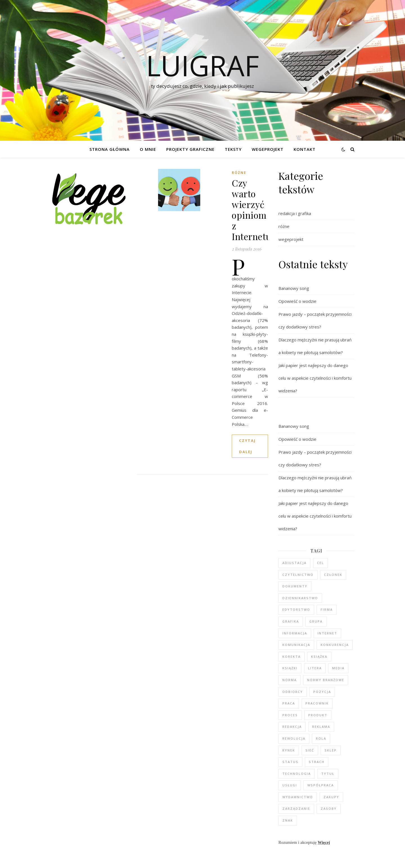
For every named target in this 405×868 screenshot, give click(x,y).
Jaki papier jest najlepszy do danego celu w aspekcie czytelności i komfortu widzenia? (315, 378)
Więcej (324, 842)
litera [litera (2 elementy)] (315, 668)
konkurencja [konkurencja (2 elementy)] (335, 645)
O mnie (148, 149)
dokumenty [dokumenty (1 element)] (295, 586)
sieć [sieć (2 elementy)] (310, 750)
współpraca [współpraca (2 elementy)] (321, 785)
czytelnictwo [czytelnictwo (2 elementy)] (298, 575)
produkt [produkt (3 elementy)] (318, 715)
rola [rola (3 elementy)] (321, 738)
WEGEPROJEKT (268, 149)
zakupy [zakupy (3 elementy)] (331, 797)
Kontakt (305, 149)
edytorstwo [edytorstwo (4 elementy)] (296, 609)
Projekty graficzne (190, 149)
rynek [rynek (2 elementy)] (289, 750)
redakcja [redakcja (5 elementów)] (292, 727)
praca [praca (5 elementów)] (289, 703)
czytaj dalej (247, 446)
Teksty (233, 149)
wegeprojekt (291, 239)
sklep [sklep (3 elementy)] (331, 750)
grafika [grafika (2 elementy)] (291, 621)
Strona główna (110, 149)
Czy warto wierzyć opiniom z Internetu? (254, 210)
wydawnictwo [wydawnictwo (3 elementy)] (298, 797)
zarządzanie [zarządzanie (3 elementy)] (296, 808)
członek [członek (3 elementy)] (333, 575)
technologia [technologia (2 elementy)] (297, 774)
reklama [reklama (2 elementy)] (321, 727)
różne (239, 173)
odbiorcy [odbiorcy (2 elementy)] (293, 692)
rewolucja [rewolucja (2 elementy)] (294, 738)
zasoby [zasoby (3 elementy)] (329, 808)
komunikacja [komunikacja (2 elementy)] (296, 645)
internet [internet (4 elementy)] (327, 633)
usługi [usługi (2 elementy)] (290, 785)
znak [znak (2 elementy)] (288, 820)
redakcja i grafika (295, 213)
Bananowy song (294, 288)
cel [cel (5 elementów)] (320, 563)
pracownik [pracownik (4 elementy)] (317, 703)
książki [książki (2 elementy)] (290, 668)
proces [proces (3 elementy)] (290, 715)
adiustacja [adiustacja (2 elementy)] (294, 563)
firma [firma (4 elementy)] (327, 609)
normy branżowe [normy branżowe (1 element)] (326, 680)
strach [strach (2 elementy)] (317, 762)
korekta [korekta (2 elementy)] (292, 656)
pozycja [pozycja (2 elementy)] (322, 692)
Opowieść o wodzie (297, 301)
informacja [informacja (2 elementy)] (295, 633)
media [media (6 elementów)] (338, 668)
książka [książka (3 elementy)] (319, 656)
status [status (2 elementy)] (290, 762)
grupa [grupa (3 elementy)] (316, 621)
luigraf (202, 65)
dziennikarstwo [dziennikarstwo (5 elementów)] (300, 598)
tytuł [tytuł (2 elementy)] (328, 774)
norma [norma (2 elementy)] (290, 680)
